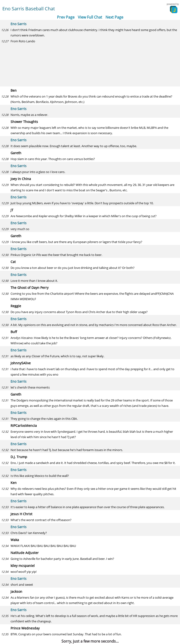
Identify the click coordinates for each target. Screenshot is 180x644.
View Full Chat (90, 17)
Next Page (114, 17)
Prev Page (66, 17)
